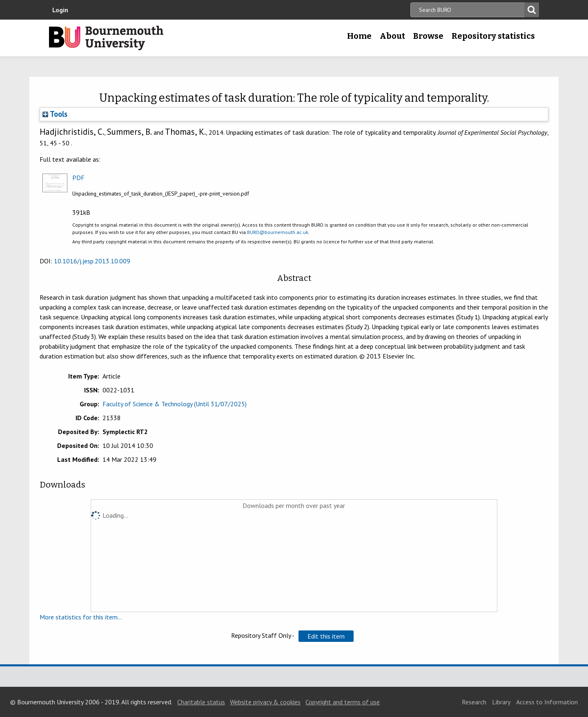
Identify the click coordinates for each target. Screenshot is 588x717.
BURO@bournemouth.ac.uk (278, 232)
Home (359, 36)
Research (474, 702)
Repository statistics (493, 36)
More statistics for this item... (81, 617)
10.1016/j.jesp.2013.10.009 (92, 261)
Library (501, 702)
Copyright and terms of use (343, 702)
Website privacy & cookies (265, 702)
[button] (326, 636)
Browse (428, 36)
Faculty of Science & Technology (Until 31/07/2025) (175, 404)
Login (60, 10)
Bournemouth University (106, 38)
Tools (55, 114)
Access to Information (547, 702)
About (392, 36)
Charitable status (201, 702)
